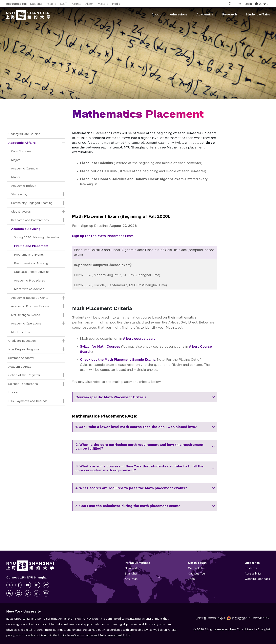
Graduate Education (22, 341)
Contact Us (196, 568)
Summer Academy (21, 358)
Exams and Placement (31, 246)
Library (13, 392)
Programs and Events (29, 254)
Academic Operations (26, 323)
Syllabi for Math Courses (100, 347)
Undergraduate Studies (24, 134)
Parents (76, 4)
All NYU (262, 4)
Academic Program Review (30, 306)
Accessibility (253, 574)
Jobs (191, 579)
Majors (16, 160)
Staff (64, 4)
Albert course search (140, 339)
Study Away (19, 194)
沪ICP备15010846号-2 (211, 618)
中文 (239, 4)
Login (248, 4)
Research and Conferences (30, 220)
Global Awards (21, 212)
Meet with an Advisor (29, 289)
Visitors (103, 4)
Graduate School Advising (32, 272)
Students (36, 4)
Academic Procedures (30, 280)
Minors (16, 177)
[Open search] (230, 4)
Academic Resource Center (30, 298)
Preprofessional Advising (31, 263)
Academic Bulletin (24, 186)
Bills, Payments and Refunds (28, 401)
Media (116, 4)
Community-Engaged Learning (32, 203)
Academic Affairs (22, 143)
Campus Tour (197, 574)
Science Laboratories (23, 384)
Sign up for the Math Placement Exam (103, 236)
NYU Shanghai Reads (26, 315)
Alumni (90, 4)
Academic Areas (20, 367)
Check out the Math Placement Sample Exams (118, 360)
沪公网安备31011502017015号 (248, 618)
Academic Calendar (25, 168)
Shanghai (131, 574)
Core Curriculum (22, 151)
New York (131, 568)
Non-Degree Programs (24, 349)
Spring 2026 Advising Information (37, 237)
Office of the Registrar (24, 375)
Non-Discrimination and (99, 635)
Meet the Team (22, 332)
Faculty (51, 4)
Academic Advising (26, 229)
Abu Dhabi (132, 579)
